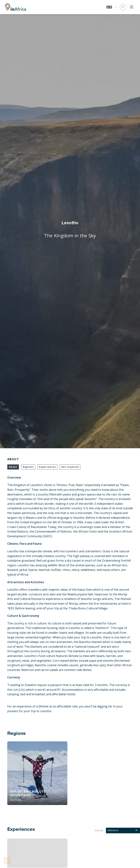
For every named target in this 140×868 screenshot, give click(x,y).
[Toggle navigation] (132, 7)
